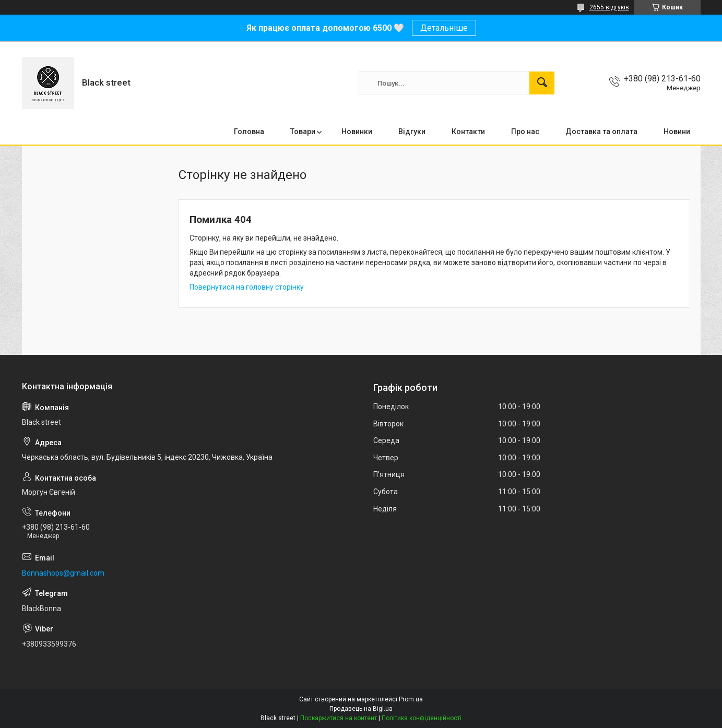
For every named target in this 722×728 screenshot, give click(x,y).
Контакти (468, 132)
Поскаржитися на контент (339, 718)
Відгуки (412, 132)
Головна (249, 132)
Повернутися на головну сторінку (247, 287)
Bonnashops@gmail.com (63, 573)
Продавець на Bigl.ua (361, 709)
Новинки (357, 132)
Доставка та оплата (601, 132)
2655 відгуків (609, 7)
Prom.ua (411, 699)
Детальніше (444, 28)
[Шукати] (542, 83)
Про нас (525, 132)
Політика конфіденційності (422, 718)
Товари (303, 132)
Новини (677, 132)
